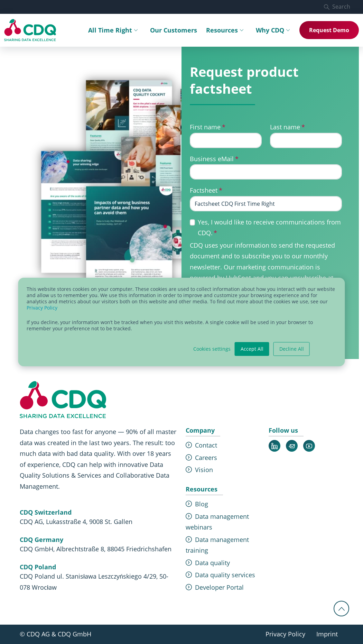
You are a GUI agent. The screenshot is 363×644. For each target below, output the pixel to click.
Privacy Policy (42, 308)
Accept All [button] (252, 349)
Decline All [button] (292, 349)
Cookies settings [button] (212, 349)
